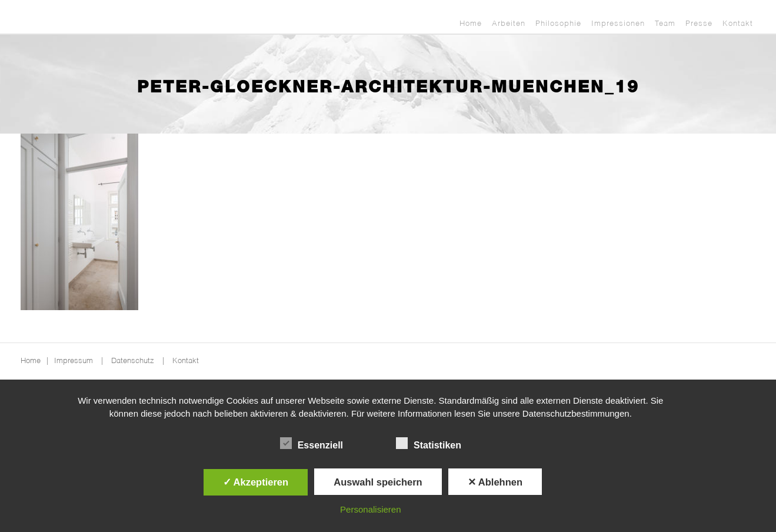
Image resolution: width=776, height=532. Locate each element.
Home (471, 24)
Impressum (74, 361)
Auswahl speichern (378, 482)
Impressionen (618, 24)
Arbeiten (509, 24)
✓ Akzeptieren (256, 482)
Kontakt (738, 24)
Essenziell (312, 444)
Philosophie (558, 24)
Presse (699, 24)
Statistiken (429, 444)
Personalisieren (370, 509)
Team (665, 24)
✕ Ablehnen (495, 482)
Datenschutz (133, 361)
